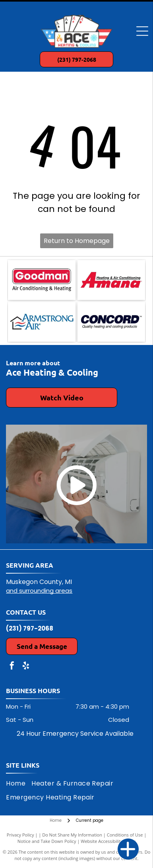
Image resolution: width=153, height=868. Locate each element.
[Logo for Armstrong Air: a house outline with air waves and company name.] (42, 322)
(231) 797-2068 (30, 628)
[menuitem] (19, 784)
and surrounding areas (39, 591)
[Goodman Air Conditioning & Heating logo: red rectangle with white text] (42, 280)
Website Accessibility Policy (108, 841)
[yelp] (26, 667)
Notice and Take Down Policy (47, 841)
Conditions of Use (125, 835)
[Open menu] (142, 31)
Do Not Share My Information (72, 835)
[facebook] (12, 667)
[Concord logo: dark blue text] (111, 322)
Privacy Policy (20, 835)
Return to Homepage (77, 241)
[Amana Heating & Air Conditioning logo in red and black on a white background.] (111, 280)
